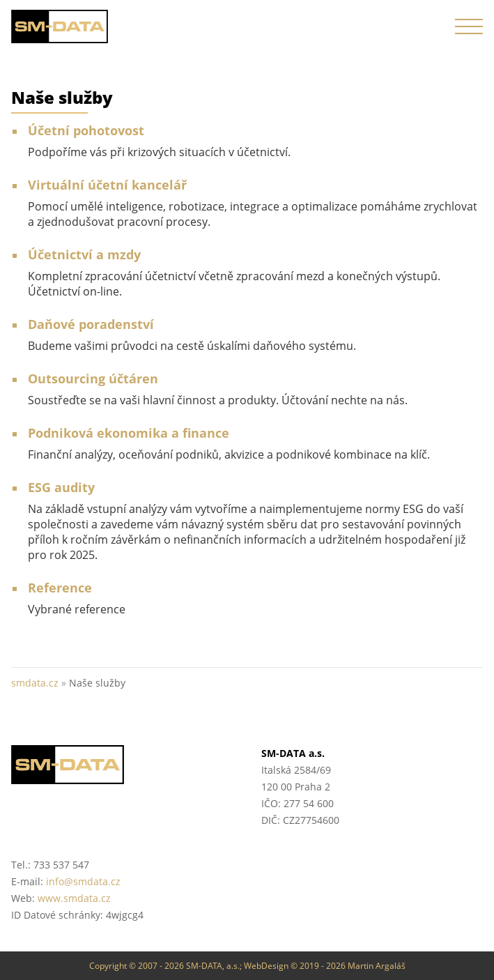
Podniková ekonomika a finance (129, 433)
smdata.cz (35, 683)
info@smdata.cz (83, 881)
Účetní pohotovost (86, 130)
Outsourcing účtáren (93, 378)
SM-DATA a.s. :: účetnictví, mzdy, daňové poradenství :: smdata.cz (60, 26)
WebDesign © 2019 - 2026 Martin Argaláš (325, 966)
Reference (60, 588)
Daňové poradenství (91, 324)
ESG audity (61, 487)
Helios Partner (372, 866)
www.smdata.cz (74, 898)
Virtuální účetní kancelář (107, 185)
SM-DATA (122, 765)
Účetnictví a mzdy (84, 254)
